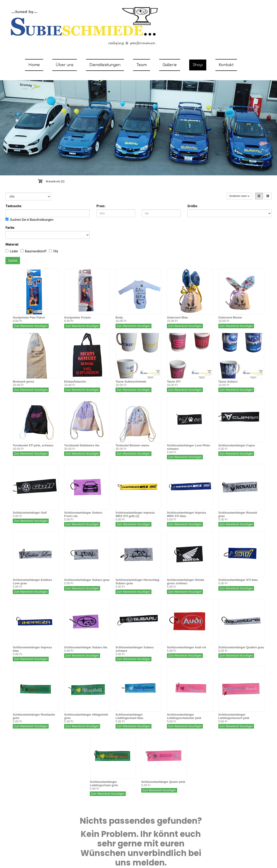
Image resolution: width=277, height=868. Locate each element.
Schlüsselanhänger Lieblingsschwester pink (184, 716)
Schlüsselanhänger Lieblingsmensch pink (234, 716)
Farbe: (10, 228)
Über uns (65, 65)
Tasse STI (174, 382)
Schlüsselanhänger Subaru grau (87, 580)
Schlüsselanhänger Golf (30, 513)
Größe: (193, 206)
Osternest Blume (230, 317)
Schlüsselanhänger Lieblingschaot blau (129, 716)
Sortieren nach (239, 196)
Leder (12, 251)
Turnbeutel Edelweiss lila (82, 445)
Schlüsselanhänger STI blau (238, 580)
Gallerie (170, 65)
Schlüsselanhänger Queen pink (163, 782)
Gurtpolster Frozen (77, 317)
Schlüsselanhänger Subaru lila (86, 647)
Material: (12, 244)
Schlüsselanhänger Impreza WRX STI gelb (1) (135, 514)
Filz (54, 251)
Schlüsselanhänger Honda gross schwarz (185, 582)
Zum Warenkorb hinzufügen (31, 326)
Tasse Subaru (228, 382)
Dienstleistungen (105, 65)
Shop (198, 65)
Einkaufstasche (75, 382)
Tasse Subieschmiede (131, 382)
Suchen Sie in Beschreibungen (29, 220)
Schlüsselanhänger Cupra (237, 445)
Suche (13, 261)
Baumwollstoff (34, 251)
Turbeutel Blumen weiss (132, 445)
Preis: (101, 206)
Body (119, 317)
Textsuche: (14, 206)
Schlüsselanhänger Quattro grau (241, 647)
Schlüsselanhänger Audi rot (186, 647)
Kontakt (226, 65)
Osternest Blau (177, 317)
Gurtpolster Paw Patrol (29, 317)
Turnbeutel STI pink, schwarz (33, 445)
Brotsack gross (24, 382)
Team (142, 65)
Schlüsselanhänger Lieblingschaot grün (104, 783)
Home (34, 65)
